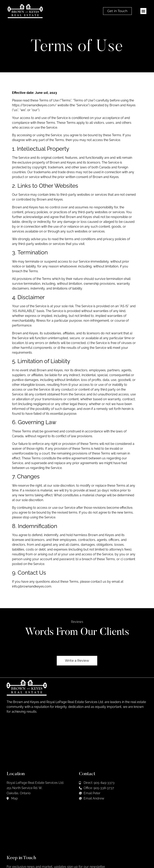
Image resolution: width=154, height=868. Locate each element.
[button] (143, 11)
